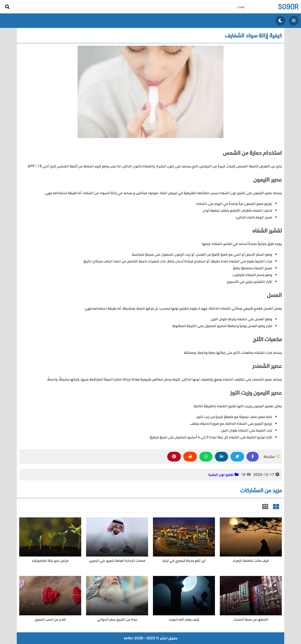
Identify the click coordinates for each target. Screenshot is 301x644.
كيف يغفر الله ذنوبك (184, 620)
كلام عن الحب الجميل (50, 620)
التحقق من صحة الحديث (251, 620)
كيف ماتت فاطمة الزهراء (251, 561)
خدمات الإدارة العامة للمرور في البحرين (117, 561)
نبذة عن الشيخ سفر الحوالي (117, 620)
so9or (288, 7)
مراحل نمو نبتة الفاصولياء (50, 561)
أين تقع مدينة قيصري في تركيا (184, 561)
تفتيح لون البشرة (221, 475)
